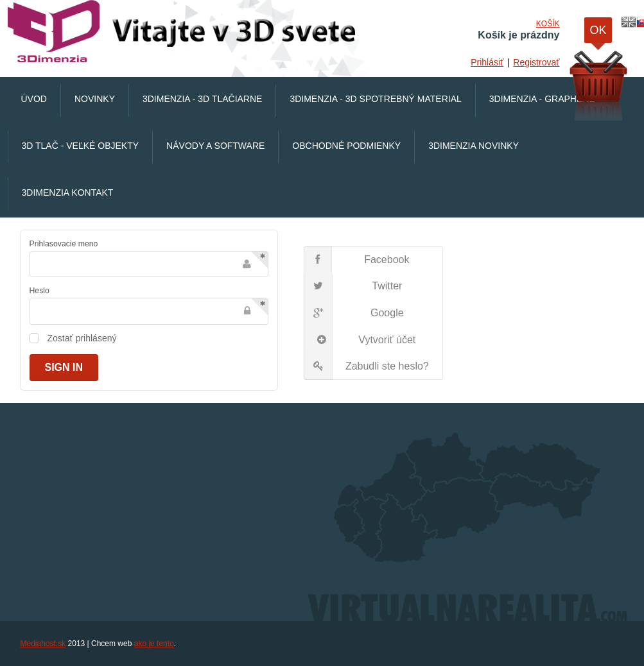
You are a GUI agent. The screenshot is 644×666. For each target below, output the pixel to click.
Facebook (357, 260)
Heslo (39, 291)
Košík (548, 24)
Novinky (95, 99)
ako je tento (154, 644)
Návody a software (215, 146)
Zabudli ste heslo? (367, 366)
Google (354, 313)
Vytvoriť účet (360, 340)
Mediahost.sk (43, 644)
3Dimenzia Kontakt (68, 192)
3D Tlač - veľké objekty (81, 146)
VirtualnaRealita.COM (184, 32)
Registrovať (536, 62)
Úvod (34, 99)
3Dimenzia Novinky (474, 146)
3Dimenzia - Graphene (542, 99)
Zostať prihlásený (82, 338)
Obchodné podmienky (346, 146)
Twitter (353, 287)
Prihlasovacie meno (64, 244)
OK (598, 33)
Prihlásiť (487, 62)
